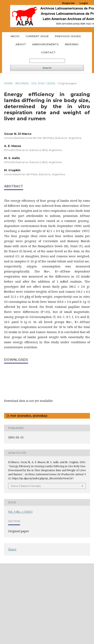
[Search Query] (47, 61)
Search (47, 68)
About (21, 44)
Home (8, 83)
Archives (22, 83)
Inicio (15, 36)
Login (84, 3)
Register (69, 3)
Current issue (37, 36)
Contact (48, 52)
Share (12, 549)
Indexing (72, 44)
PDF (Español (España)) (28, 416)
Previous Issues (68, 36)
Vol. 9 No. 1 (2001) (43, 83)
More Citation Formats (26, 486)
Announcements (45, 44)
